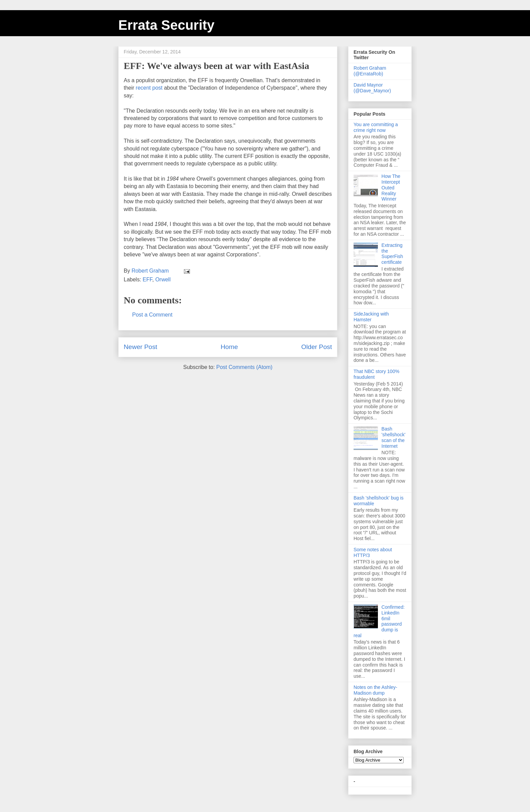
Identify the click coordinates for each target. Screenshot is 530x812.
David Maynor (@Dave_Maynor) (372, 88)
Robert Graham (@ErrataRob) (370, 71)
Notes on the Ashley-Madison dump (375, 690)
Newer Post (140, 347)
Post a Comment (152, 315)
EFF (147, 280)
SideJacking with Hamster (371, 317)
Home (229, 347)
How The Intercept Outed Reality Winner (391, 188)
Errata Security (166, 25)
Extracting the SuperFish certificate (392, 254)
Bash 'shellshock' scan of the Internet (394, 437)
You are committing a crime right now (376, 127)
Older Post (317, 347)
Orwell (163, 280)
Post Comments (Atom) (244, 367)
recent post (149, 88)
